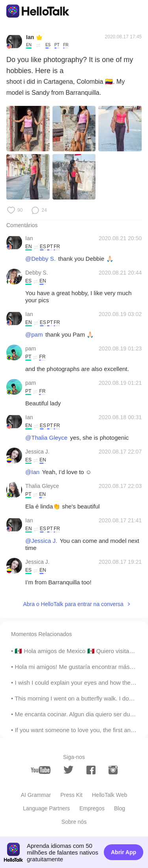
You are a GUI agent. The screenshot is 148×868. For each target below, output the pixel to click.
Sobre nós (74, 822)
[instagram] (113, 770)
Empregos (92, 808)
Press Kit (71, 795)
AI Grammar (36, 795)
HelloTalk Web (110, 795)
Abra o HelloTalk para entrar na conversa (73, 604)
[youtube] (41, 770)
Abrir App (124, 852)
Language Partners (46, 808)
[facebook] (91, 770)
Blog (120, 808)
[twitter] (68, 770)
